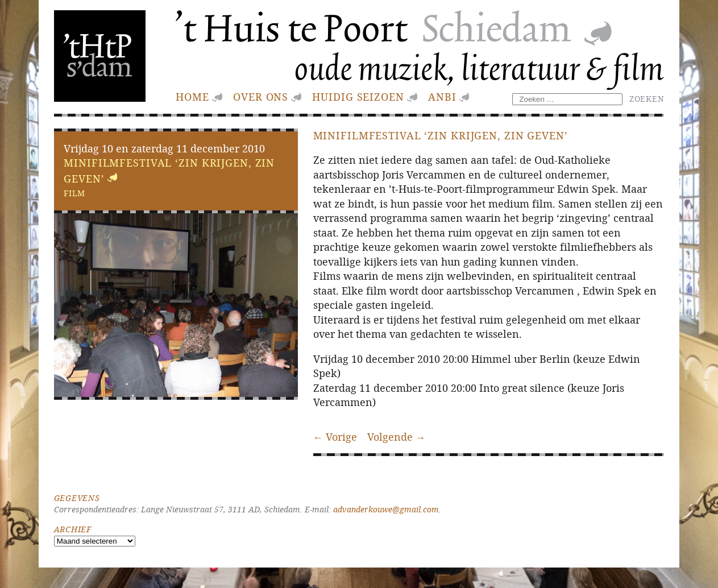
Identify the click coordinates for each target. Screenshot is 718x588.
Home (192, 97)
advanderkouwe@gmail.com (386, 509)
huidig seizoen (358, 97)
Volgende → (397, 437)
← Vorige (335, 437)
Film (74, 193)
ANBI (442, 97)
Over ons (261, 97)
